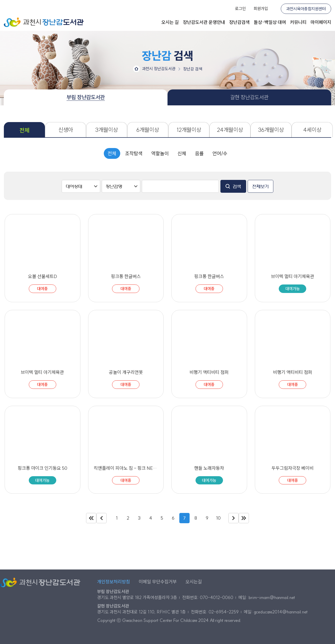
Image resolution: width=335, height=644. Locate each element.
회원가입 (261, 8)
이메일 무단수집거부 (158, 582)
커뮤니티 (298, 22)
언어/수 (220, 153)
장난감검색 (239, 22)
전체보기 (260, 186)
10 (218, 518)
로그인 (240, 8)
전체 (112, 153)
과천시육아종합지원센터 (306, 9)
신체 (182, 153)
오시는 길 (170, 22)
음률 (199, 153)
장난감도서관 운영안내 (204, 22)
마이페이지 (321, 22)
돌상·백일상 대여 (270, 22)
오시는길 (194, 582)
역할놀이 (160, 153)
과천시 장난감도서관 (44, 22)
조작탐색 (134, 153)
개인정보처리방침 (114, 582)
